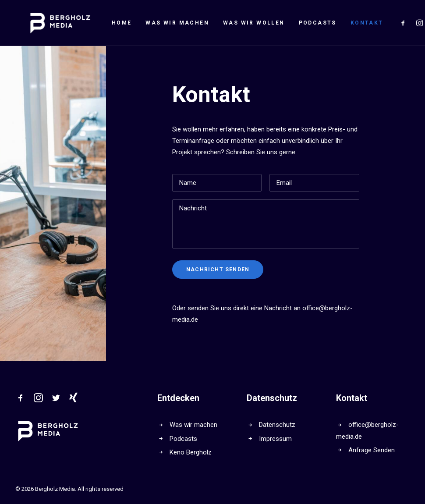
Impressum (275, 439)
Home (97, 23)
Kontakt (342, 23)
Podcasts (293, 23)
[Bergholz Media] (48, 23)
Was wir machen (153, 23)
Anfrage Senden (372, 450)
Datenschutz (277, 425)
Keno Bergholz (191, 452)
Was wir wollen (229, 23)
